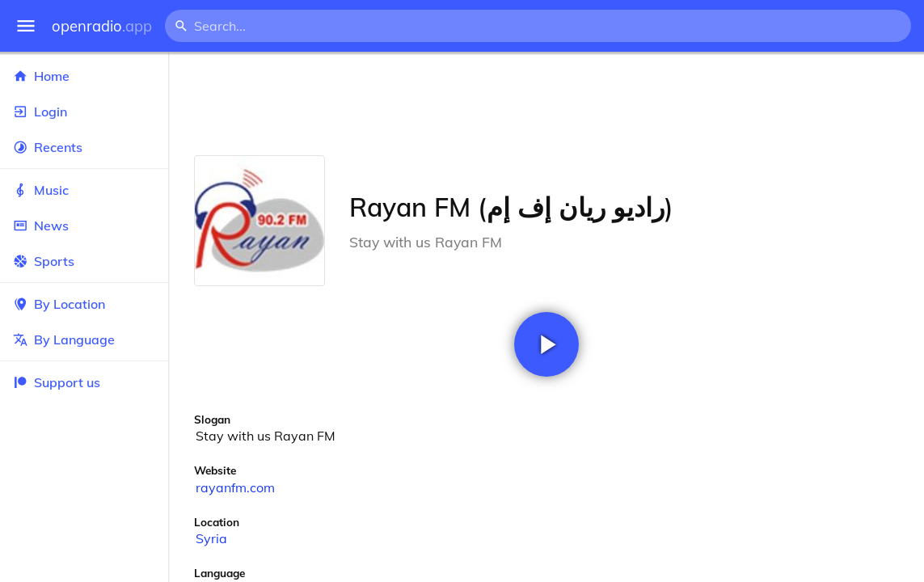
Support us (57, 382)
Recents (84, 147)
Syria (211, 538)
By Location (84, 304)
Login (84, 112)
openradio (102, 26)
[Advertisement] (546, 103)
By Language (84, 339)
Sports (84, 261)
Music (84, 190)
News (84, 226)
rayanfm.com (235, 487)
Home (84, 76)
